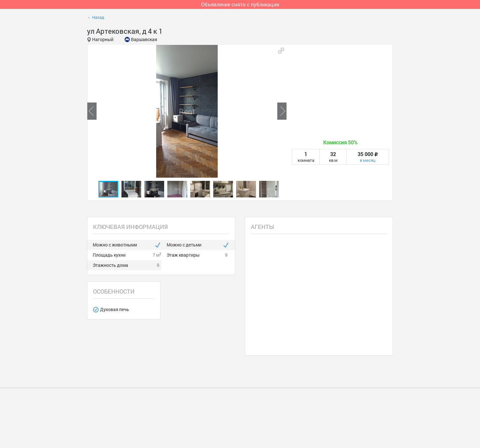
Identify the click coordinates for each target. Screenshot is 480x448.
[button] (281, 51)
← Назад (96, 17)
